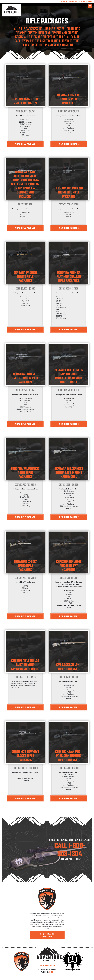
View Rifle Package (25, 144)
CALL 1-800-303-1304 (70, 850)
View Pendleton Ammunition (47, 935)
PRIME (51, 972)
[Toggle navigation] (90, 6)
